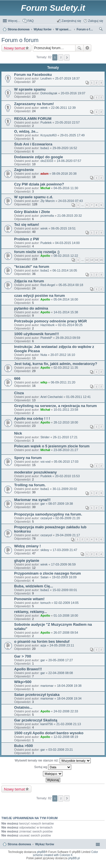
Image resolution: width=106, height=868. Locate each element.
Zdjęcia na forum (29, 281)
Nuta (44, 355)
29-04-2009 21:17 (68, 535)
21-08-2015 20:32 (70, 216)
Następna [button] (67, 58)
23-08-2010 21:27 (66, 450)
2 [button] (61, 57)
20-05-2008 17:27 (61, 660)
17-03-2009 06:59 (63, 564)
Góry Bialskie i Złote (32, 212)
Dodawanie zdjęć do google (39, 157)
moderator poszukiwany (35, 472)
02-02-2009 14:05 (66, 603)
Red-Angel (48, 285)
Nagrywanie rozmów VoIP (59, 864)
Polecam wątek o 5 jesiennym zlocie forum (52, 446)
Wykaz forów (45, 844)
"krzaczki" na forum (32, 267)
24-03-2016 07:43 (71, 201)
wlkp (44, 382)
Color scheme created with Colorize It (65, 854)
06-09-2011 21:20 (63, 382)
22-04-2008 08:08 (61, 673)
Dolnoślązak (49, 93)
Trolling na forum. (30, 485)
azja (43, 645)
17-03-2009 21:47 (65, 550)
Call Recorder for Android (95, 862)
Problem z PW (27, 239)
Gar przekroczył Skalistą (36, 720)
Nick (18, 433)
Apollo (45, 256)
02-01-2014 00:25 (70, 325)
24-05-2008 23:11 (62, 645)
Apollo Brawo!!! (28, 669)
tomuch (46, 603)
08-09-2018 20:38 (64, 174)
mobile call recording (97, 865)
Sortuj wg (53, 767)
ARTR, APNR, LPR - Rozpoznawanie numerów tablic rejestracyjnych (29, 862)
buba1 (45, 148)
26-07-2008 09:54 (66, 633)
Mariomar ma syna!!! (32, 500)
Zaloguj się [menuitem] (96, 21)
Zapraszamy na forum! (34, 104)
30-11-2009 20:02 (65, 489)
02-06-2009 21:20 (68, 518)
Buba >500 (23, 746)
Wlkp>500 (23, 682)
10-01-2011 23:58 (66, 410)
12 (87, 260)
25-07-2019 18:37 (67, 78)
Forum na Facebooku (33, 75)
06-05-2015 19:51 (63, 228)
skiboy (45, 550)
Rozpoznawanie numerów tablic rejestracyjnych (87, 864)
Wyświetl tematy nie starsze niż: (53, 761)
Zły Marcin (48, 201)
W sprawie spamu (30, 89)
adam (45, 174)
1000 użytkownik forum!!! (36, 334)
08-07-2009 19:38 (61, 504)
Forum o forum (20, 40)
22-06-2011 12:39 (63, 108)
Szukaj (79, 48)
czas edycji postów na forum (40, 296)
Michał (45, 188)
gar (43, 504)
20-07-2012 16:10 (63, 355)
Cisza (19, 393)
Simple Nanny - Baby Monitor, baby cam (70, 862)
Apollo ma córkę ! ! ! (32, 419)
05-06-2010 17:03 (66, 462)
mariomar (47, 686)
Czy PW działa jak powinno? (39, 184)
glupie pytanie (27, 561)
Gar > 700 (23, 656)
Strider (45, 437)
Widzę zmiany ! (27, 546)
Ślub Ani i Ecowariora (33, 144)
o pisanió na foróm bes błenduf (42, 641)
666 (17, 378)
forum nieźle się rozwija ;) (37, 252)
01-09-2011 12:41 (78, 397)
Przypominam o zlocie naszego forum (47, 573)
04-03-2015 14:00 (67, 243)
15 (101, 260)
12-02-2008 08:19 (66, 737)
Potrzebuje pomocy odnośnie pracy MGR (50, 321)
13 (92, 260)
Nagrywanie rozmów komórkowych (76, 865)
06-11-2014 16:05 (65, 270)
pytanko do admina (31, 308)
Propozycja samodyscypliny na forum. (48, 514)
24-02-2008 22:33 (66, 711)
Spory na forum (28, 458)
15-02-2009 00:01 (65, 590)
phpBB (41, 852)
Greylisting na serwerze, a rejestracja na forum (55, 406)
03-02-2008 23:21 (61, 750)
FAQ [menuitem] (31, 21)
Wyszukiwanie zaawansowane (87, 48)
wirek (44, 108)
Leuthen (46, 78)
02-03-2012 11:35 (66, 368)
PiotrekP (46, 338)
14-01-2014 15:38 (66, 312)
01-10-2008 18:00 (66, 615)
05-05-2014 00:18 (71, 285)
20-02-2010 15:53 (67, 476)
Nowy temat (14, 48)
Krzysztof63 (48, 135)
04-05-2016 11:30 (66, 188)
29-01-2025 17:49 (73, 135)
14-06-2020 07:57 (69, 161)
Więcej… (14, 21)
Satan (45, 577)
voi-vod (45, 462)
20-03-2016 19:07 (73, 93)
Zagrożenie (24, 170)
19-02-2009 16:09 (64, 577)
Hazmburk (47, 325)
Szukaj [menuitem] (101, 30)
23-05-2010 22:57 (67, 122)
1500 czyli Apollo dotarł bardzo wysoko (49, 733)
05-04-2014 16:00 (66, 299)
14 (96, 260)
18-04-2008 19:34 (69, 698)
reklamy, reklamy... (31, 612)
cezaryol (46, 518)
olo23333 (47, 161)
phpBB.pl (74, 858)
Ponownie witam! (29, 599)
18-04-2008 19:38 (69, 686)
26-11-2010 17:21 (65, 437)
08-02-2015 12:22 (66, 256)
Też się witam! (27, 225)
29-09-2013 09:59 (68, 338)
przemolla (47, 216)
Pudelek (46, 122)
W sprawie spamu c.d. (34, 197)
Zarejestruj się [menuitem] (71, 21)
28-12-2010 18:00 (66, 422)
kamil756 (47, 724)
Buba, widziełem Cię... (34, 586)
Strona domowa (19, 844)
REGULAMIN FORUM (33, 119)
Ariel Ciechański (52, 397)
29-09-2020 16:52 (65, 148)
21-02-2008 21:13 (69, 724)
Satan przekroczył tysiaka (37, 695)
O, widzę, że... (26, 131)
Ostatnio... (23, 707)
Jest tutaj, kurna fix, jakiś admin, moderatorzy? (56, 364)
